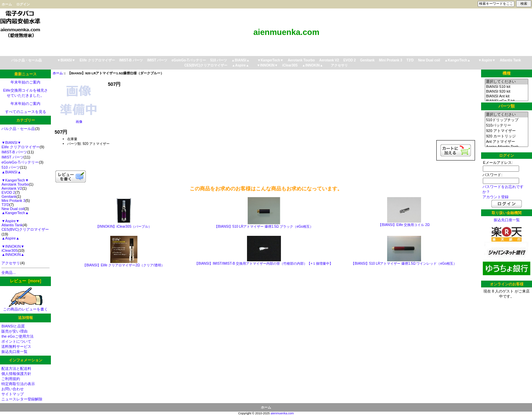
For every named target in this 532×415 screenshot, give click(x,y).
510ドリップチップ (506, 120)
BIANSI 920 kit (506, 92)
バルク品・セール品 (26, 60)
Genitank (367, 60)
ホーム (7, 4)
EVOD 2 (350, 60)
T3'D (410, 60)
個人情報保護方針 (16, 374)
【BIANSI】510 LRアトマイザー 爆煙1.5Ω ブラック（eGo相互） (264, 227)
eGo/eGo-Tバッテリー (189, 60)
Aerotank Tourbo (301, 60)
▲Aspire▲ (240, 65)
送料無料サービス (16, 346)
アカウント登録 (496, 197)
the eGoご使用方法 (17, 336)
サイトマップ (13, 394)
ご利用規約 (11, 379)
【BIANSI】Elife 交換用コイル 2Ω (404, 225)
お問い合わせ (13, 389)
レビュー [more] (25, 281)
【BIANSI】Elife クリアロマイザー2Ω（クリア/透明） (124, 265)
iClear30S (290, 65)
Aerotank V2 (329, 60)
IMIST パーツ (157, 60)
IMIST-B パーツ (131, 60)
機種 (507, 73)
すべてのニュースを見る (26, 112)
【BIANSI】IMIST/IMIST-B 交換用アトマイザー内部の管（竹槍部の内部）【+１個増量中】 (264, 263)
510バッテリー (506, 126)
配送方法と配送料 (16, 369)
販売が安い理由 (14, 331)
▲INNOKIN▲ (312, 65)
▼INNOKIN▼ (267, 65)
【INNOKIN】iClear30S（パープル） (124, 227)
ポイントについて (16, 341)
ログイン (23, 4)
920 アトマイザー (506, 131)
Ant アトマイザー (506, 142)
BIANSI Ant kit (506, 96)
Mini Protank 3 (391, 60)
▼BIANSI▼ (66, 60)
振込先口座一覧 (14, 352)
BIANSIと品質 (13, 326)
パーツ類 (507, 106)
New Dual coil (429, 60)
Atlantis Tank (510, 60)
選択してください (506, 82)
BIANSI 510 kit (506, 87)
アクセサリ (339, 65)
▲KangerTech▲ (458, 60)
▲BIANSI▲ (241, 60)
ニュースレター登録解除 (22, 399)
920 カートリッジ (506, 136)
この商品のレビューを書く (25, 307)
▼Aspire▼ (487, 60)
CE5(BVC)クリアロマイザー (206, 65)
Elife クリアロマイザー (97, 60)
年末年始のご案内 (25, 82)
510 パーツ (219, 60)
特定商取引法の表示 (18, 384)
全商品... (8, 272)
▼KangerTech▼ (270, 60)
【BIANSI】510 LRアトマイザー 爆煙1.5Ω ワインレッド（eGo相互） (404, 263)
